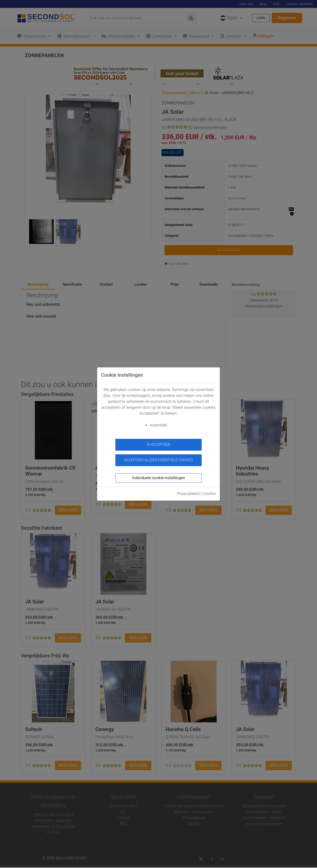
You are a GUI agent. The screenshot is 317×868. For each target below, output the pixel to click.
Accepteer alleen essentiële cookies (158, 458)
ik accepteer (158, 445)
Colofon (209, 491)
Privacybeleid (188, 491)
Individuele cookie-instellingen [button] (158, 475)
